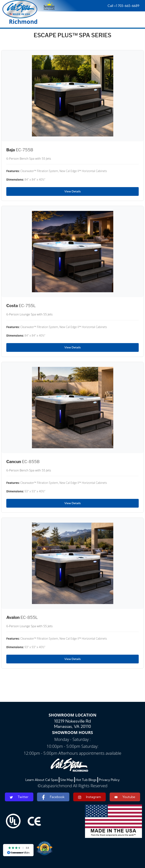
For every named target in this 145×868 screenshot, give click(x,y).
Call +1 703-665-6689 (123, 6)
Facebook (53, 797)
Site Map (67, 780)
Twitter (19, 797)
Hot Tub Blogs (86, 780)
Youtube (125, 797)
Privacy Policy (109, 780)
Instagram (90, 797)
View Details (72, 191)
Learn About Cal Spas (42, 780)
